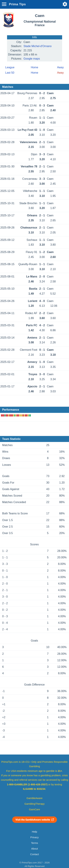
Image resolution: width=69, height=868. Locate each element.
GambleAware (34, 798)
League (10, 67)
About (34, 849)
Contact (34, 854)
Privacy (34, 837)
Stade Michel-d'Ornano (38, 46)
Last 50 (10, 73)
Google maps (32, 59)
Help (34, 832)
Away (60, 67)
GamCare (35, 809)
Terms (34, 843)
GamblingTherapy (34, 804)
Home (34, 67)
